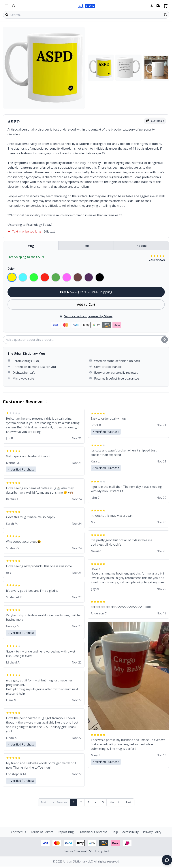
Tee (86, 246)
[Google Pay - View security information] (92, 843)
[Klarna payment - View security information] (115, 843)
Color (11, 269)
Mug (31, 246)
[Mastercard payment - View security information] (57, 843)
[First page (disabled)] (44, 802)
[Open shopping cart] (166, 6)
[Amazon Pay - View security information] (104, 843)
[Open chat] (14, 6)
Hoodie (142, 246)
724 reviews (157, 260)
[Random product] (166, 15)
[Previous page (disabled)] (60, 802)
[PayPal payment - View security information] (69, 843)
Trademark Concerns (93, 832)
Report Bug (66, 832)
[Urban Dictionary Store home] (86, 6)
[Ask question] (165, 340)
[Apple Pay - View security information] (80, 843)
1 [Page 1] (74, 802)
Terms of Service (42, 832)
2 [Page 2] (81, 802)
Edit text (49, 231)
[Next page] (115, 802)
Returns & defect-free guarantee (117, 378)
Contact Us (18, 832)
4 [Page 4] (96, 802)
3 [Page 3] (88, 802)
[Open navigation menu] (7, 6)
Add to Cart (86, 304)
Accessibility (130, 832)
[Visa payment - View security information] (45, 843)
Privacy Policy (152, 832)
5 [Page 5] (103, 802)
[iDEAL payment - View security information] (127, 843)
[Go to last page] (129, 802)
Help (115, 832)
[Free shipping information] (158, 6)
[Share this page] (151, 6)
